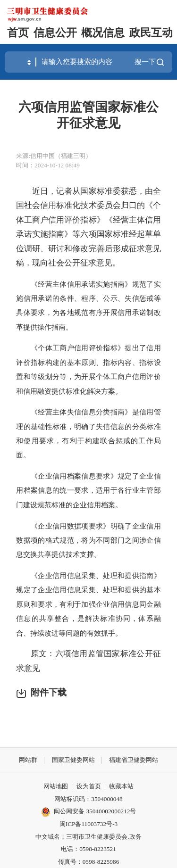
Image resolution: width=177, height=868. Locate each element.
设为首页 (89, 786)
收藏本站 (121, 786)
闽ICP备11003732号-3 (88, 824)
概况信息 (103, 33)
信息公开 (55, 33)
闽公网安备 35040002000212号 (95, 811)
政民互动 (151, 33)
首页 (18, 33)
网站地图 (56, 786)
